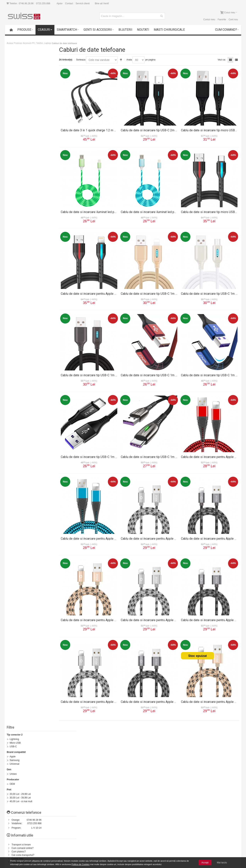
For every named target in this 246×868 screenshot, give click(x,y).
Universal (15, 86)
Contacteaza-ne (107, 734)
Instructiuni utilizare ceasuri (26, 216)
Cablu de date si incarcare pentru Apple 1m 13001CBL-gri (163, 699)
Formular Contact (202, 772)
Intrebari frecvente (22, 212)
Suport (16, 202)
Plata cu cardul (24, 853)
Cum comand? (14, 734)
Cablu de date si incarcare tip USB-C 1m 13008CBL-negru (106, 454)
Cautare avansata (68, 734)
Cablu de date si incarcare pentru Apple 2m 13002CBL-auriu (107, 617)
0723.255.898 (44, 3)
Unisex (14, 96)
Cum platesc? (19, 173)
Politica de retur (138, 767)
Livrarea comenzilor (69, 849)
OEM (13, 106)
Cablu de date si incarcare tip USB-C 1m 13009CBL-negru (106, 373)
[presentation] (207, 815)
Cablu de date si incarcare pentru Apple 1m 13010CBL (103, 291)
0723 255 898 (35, 144)
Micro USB (16, 66)
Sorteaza (87, 60)
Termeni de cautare (46, 734)
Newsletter (190, 805)
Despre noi (218, 734)
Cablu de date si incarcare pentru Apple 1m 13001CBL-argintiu (109, 699)
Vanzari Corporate (68, 856)
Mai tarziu (222, 863)
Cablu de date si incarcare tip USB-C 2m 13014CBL (159, 128)
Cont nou (233, 20)
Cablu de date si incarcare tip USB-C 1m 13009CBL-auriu (163, 291)
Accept (205, 863)
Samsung (15, 83)
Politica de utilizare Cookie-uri (159, 853)
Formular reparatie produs (26, 209)
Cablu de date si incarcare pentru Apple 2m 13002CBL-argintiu (167, 617)
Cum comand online (69, 846)
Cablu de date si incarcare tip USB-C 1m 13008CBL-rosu (163, 373)
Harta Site (29, 734)
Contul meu (209, 20)
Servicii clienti (83, 3)
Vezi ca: (221, 60)
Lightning (15, 62)
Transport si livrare (22, 166)
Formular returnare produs (26, 205)
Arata (135, 60)
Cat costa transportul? (23, 176)
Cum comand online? (23, 169)
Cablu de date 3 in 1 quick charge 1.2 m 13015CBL (101, 128)
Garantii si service (25, 846)
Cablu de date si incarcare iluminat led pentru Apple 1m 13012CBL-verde (116, 210)
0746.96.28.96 (27, 3)
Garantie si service (22, 183)
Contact (70, 3)
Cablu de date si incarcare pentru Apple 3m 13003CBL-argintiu (167, 536)
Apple (13, 79)
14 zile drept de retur (27, 843)
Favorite (221, 20)
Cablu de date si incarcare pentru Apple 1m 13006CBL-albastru (109, 536)
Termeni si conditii (139, 764)
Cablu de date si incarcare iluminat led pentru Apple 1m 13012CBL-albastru (175, 210)
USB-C (14, 69)
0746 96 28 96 (35, 141)
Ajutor (60, 3)
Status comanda (88, 734)
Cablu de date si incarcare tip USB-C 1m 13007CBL (159, 454)
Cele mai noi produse (70, 853)
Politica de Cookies (80, 864)
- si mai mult (22, 123)
